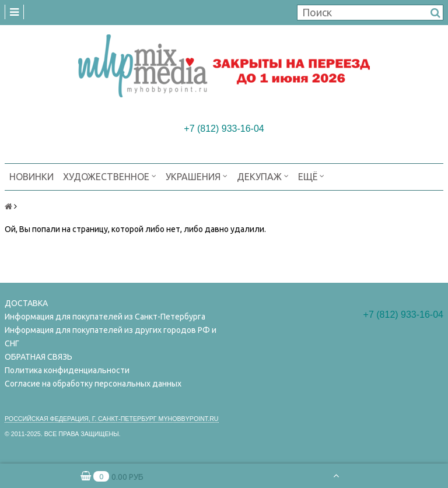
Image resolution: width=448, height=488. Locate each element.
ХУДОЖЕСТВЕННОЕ (110, 176)
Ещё (311, 176)
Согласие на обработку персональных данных (93, 384)
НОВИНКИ (32, 177)
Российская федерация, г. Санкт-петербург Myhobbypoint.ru (112, 419)
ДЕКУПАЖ (263, 176)
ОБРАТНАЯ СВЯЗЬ (38, 357)
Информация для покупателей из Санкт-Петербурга (105, 317)
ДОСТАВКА (26, 303)
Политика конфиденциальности (67, 370)
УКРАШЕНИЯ (197, 176)
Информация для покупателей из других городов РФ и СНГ (111, 337)
